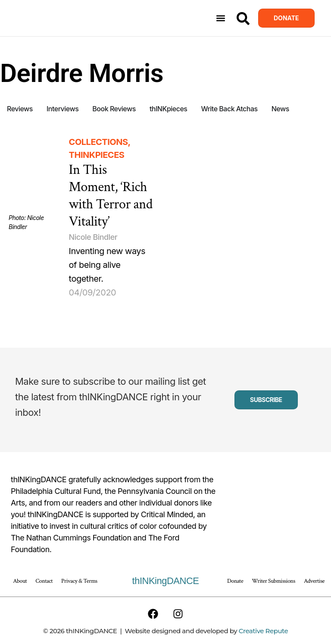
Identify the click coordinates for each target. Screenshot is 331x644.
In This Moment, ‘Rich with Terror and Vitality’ (111, 196)
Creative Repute (263, 631)
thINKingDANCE (166, 581)
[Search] (243, 19)
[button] (221, 18)
